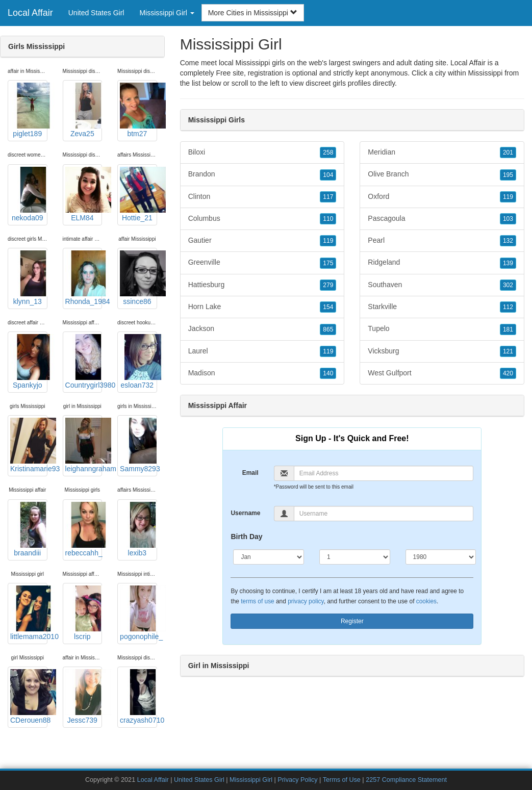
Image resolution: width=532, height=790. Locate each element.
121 (508, 351)
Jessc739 (84, 697)
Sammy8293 (138, 445)
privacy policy (306, 601)
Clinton (262, 197)
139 (508, 263)
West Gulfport (442, 373)
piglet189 (29, 110)
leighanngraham (84, 445)
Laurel (262, 351)
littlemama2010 (29, 613)
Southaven (442, 285)
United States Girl (96, 13)
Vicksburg (442, 351)
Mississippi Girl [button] (167, 13)
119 (328, 241)
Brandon (262, 174)
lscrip (84, 613)
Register (352, 621)
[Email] (384, 473)
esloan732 (138, 362)
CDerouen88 (29, 697)
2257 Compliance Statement (406, 780)
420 (508, 373)
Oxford (442, 197)
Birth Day (246, 537)
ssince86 (138, 278)
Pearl (442, 241)
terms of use (257, 601)
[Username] (384, 514)
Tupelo (442, 329)
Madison (262, 373)
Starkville (442, 307)
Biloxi (262, 152)
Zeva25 (84, 110)
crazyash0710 (138, 697)
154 (328, 307)
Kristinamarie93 (29, 445)
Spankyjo (29, 362)
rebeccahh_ (84, 529)
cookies (426, 601)
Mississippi (486, 73)
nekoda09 (29, 194)
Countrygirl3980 (84, 362)
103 (508, 219)
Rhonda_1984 (84, 278)
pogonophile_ (138, 613)
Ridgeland (442, 263)
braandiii (29, 529)
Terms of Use (342, 780)
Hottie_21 (138, 194)
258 (328, 152)
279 (328, 285)
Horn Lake (262, 307)
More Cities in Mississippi (253, 13)
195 (508, 175)
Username (245, 513)
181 (508, 329)
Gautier (262, 241)
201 (508, 152)
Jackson (262, 329)
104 (328, 175)
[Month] (269, 557)
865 (328, 329)
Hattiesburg (262, 285)
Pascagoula (442, 219)
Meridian (442, 152)
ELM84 (84, 194)
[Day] (355, 557)
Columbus (262, 219)
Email (250, 473)
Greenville (262, 263)
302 (508, 285)
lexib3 (138, 529)
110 (328, 219)
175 (328, 263)
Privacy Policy (297, 780)
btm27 (138, 110)
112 (508, 307)
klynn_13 (29, 278)
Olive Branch (442, 174)
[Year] (441, 557)
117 (328, 197)
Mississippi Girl (251, 780)
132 (508, 241)
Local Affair (30, 13)
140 (328, 373)
